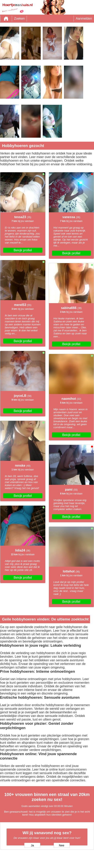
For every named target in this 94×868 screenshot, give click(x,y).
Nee (62, 845)
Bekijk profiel (23, 250)
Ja (32, 845)
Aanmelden (84, 19)
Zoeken (19, 19)
